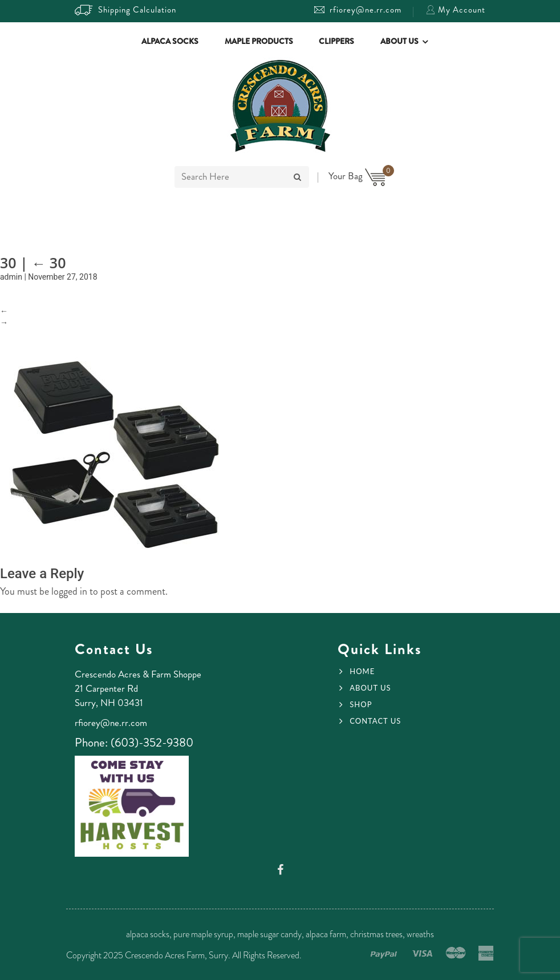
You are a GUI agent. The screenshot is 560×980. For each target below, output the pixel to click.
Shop (361, 704)
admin (11, 277)
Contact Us (375, 721)
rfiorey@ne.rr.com (358, 10)
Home (362, 671)
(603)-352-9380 (152, 743)
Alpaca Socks (170, 41)
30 (48, 263)
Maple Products (259, 41)
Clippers (336, 41)
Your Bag (357, 176)
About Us (399, 41)
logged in (69, 591)
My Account (456, 10)
